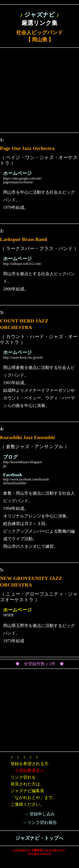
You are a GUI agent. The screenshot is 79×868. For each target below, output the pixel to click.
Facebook (13, 475)
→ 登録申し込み (39, 814)
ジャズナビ (39, 15)
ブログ (10, 457)
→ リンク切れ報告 (39, 822)
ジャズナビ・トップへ (39, 838)
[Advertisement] (39, 91)
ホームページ (17, 173)
